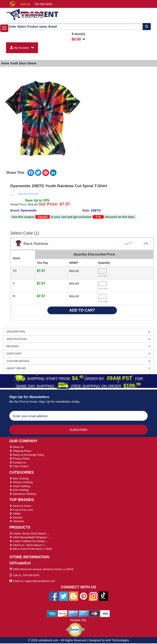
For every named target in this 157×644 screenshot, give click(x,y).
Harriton (16, 518)
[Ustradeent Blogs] (74, 596)
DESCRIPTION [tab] (78, 332)
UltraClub (17, 521)
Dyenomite (29, 210)
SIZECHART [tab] (78, 354)
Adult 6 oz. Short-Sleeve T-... (28, 545)
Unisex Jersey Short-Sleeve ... (29, 533)
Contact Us (18, 463)
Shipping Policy (20, 451)
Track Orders (19, 466)
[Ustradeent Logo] (47, 14)
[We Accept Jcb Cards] (84, 613)
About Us (17, 447)
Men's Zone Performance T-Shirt (31, 549)
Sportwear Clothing (23, 494)
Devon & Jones (20, 506)
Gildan (15, 514)
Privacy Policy (20, 459)
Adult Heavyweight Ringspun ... (30, 537)
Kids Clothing (19, 490)
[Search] (147, 27)
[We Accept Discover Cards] (63, 613)
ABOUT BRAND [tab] (78, 368)
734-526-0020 (43, 4)
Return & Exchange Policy (27, 455)
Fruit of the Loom (21, 510)
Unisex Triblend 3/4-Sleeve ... (29, 541)
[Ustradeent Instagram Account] (93, 596)
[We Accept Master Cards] (94, 613)
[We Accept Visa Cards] (105, 613)
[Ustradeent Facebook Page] (54, 596)
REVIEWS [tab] (78, 346)
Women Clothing (21, 482)
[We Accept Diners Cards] (73, 613)
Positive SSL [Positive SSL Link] (78, 620)
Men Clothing (19, 478)
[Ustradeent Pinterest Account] (83, 596)
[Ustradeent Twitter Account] (64, 596)
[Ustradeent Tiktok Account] (103, 596)
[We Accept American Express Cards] (52, 613)
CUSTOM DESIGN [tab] (78, 361)
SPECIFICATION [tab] (78, 339)
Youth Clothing (20, 486)
